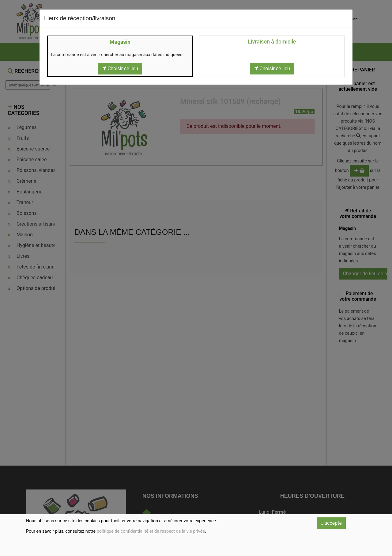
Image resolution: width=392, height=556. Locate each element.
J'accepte (331, 523)
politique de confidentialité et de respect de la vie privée (151, 531)
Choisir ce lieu (120, 69)
